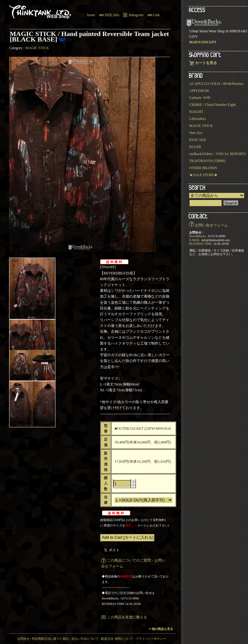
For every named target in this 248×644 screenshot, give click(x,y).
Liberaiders (198, 119)
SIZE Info (112, 15)
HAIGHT (196, 112)
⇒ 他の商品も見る (161, 629)
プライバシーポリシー (151, 639)
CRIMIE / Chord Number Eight (213, 105)
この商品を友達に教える (127, 617)
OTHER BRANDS (203, 168)
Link (156, 15)
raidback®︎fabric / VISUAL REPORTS (218, 154)
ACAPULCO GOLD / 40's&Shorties (216, 84)
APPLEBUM (199, 91)
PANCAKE (198, 140)
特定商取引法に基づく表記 (50, 639)
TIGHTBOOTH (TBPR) (207, 161)
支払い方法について (85, 639)
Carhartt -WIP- (200, 98)
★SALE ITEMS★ (203, 175)
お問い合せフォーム (211, 225)
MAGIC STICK (37, 48)
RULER (195, 147)
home (91, 15)
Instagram (136, 15)
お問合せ (23, 639)
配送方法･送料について (117, 639)
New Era (196, 133)
